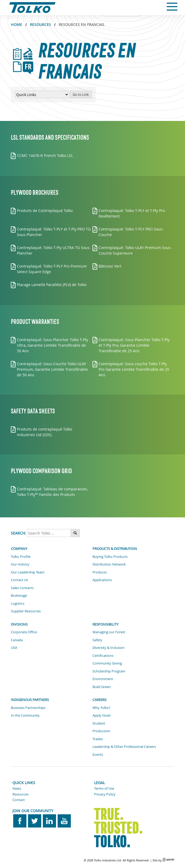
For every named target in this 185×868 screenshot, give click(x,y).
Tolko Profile (21, 557)
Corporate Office (24, 632)
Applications (102, 580)
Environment (103, 679)
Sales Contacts (22, 588)
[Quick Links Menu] (42, 94)
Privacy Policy (105, 794)
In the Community (25, 715)
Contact (19, 800)
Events (98, 754)
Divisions (19, 624)
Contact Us (19, 580)
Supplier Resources (26, 611)
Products (100, 572)
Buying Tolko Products (110, 557)
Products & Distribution (115, 549)
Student (99, 723)
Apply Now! (101, 715)
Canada (17, 640)
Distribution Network (109, 564)
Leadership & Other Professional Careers (124, 747)
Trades (98, 739)
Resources (40, 24)
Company (19, 549)
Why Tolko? (101, 708)
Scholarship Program (109, 671)
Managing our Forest (109, 632)
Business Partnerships (28, 708)
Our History (20, 564)
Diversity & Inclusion (108, 648)
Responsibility (105, 624)
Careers (100, 700)
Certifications (103, 655)
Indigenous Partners (30, 700)
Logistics (18, 603)
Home (17, 24)
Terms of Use (104, 788)
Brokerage (19, 595)
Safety (97, 640)
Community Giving (107, 663)
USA (14, 648)
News (17, 788)
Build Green (102, 687)
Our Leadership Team (28, 572)
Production (101, 731)
